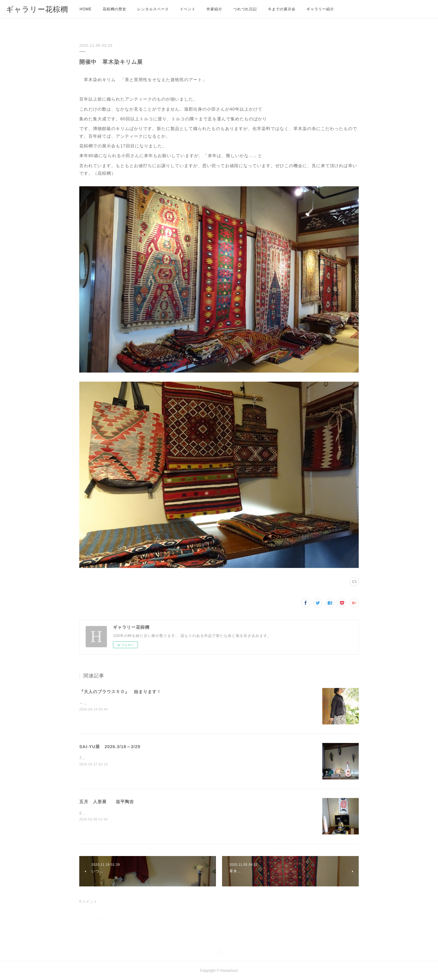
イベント (188, 9)
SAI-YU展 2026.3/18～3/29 (110, 747)
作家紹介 (214, 9)
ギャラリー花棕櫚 (37, 9)
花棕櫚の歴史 (115, 9)
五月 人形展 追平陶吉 (107, 802)
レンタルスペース (153, 9)
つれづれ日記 (245, 9)
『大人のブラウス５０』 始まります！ (120, 692)
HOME (86, 9)
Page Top (219, 954)
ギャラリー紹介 (320, 9)
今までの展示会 (282, 9)
